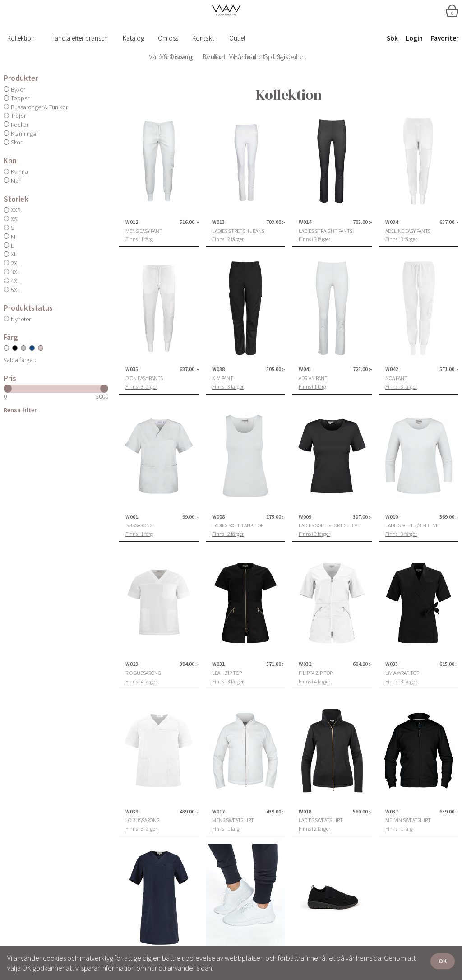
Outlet (237, 38)
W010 (392, 517)
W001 (132, 517)
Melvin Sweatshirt (408, 820)
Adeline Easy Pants (408, 231)
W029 (132, 664)
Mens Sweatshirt (233, 820)
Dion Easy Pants (144, 378)
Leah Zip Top (227, 673)
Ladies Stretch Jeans (238, 231)
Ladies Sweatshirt (321, 820)
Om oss (168, 38)
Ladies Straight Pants (326, 231)
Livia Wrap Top (402, 673)
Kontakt (203, 38)
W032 (305, 664)
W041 (305, 369)
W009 (305, 517)
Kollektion (21, 38)
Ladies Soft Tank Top (238, 525)
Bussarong (139, 525)
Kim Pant (223, 378)
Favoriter (445, 38)
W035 (132, 369)
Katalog (134, 38)
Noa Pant (396, 378)
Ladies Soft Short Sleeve (329, 525)
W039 (132, 812)
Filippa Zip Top (316, 673)
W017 (218, 812)
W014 (305, 222)
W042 (392, 369)
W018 (305, 812)
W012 (132, 222)
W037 (392, 812)
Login (414, 38)
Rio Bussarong (143, 673)
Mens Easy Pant (144, 231)
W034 (392, 222)
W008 (218, 517)
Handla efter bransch (79, 38)
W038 (218, 369)
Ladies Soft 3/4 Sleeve (412, 525)
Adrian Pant (313, 378)
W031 (218, 664)
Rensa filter (20, 410)
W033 (392, 664)
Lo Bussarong (143, 820)
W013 (218, 222)
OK (443, 961)
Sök (392, 38)
